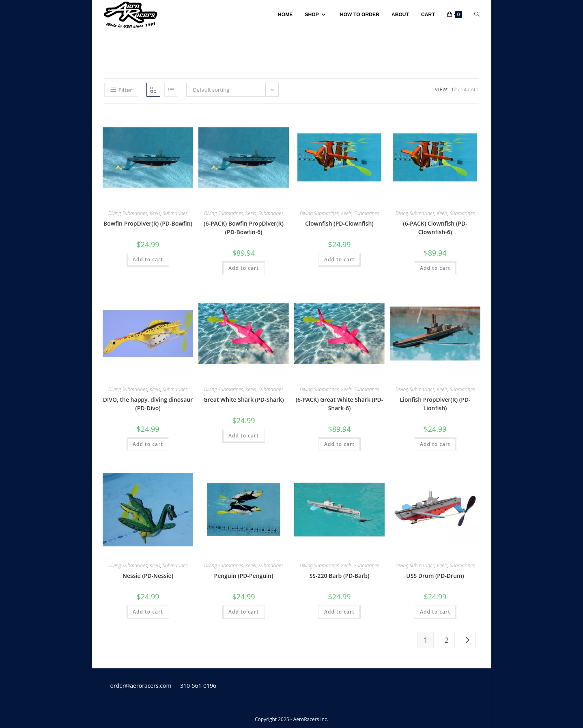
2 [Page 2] (447, 640)
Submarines (175, 213)
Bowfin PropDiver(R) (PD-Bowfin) (148, 223)
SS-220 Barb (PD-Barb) (340, 576)
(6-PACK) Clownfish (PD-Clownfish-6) (435, 228)
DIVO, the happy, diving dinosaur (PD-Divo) (148, 404)
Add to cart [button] (148, 260)
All (475, 89)
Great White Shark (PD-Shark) (243, 400)
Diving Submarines (128, 213)
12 (454, 89)
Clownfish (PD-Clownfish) (339, 223)
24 (464, 89)
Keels (155, 213)
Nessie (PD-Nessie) (148, 576)
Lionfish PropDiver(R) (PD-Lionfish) (435, 404)
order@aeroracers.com (141, 686)
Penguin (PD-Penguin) (244, 576)
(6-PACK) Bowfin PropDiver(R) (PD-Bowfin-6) (244, 228)
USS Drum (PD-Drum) (435, 576)
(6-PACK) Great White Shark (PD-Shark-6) (340, 404)
